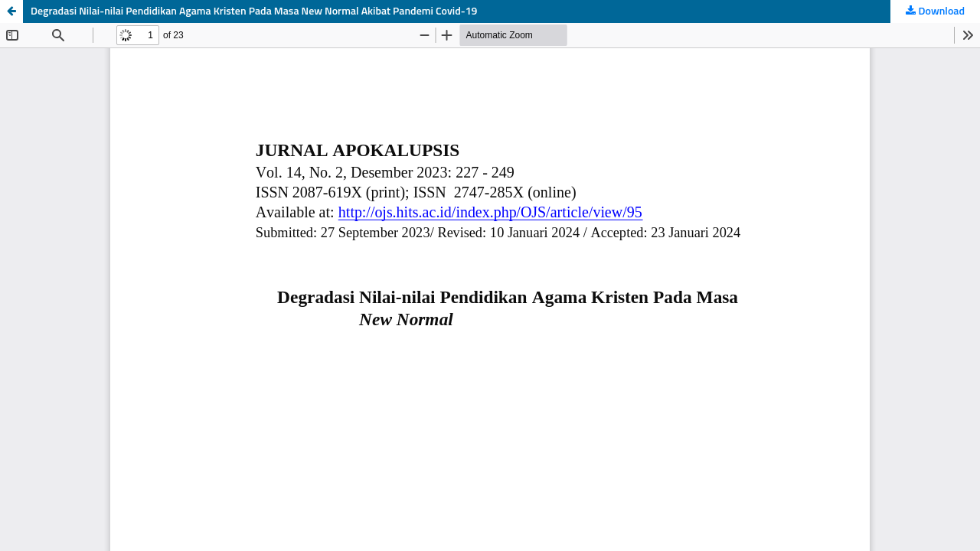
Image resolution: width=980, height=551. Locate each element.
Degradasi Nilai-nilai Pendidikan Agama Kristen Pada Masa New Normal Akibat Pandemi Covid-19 (254, 11)
